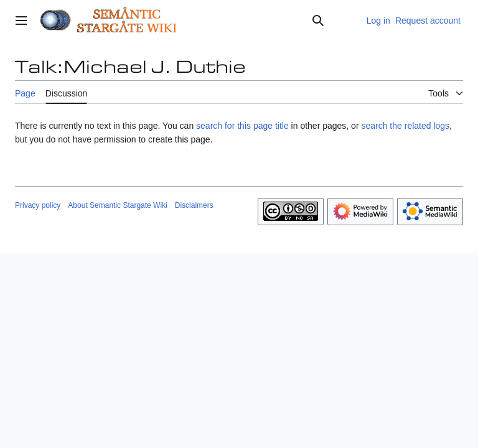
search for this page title (242, 126)
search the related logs (405, 126)
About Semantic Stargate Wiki (117, 205)
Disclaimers (194, 205)
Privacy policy (38, 205)
